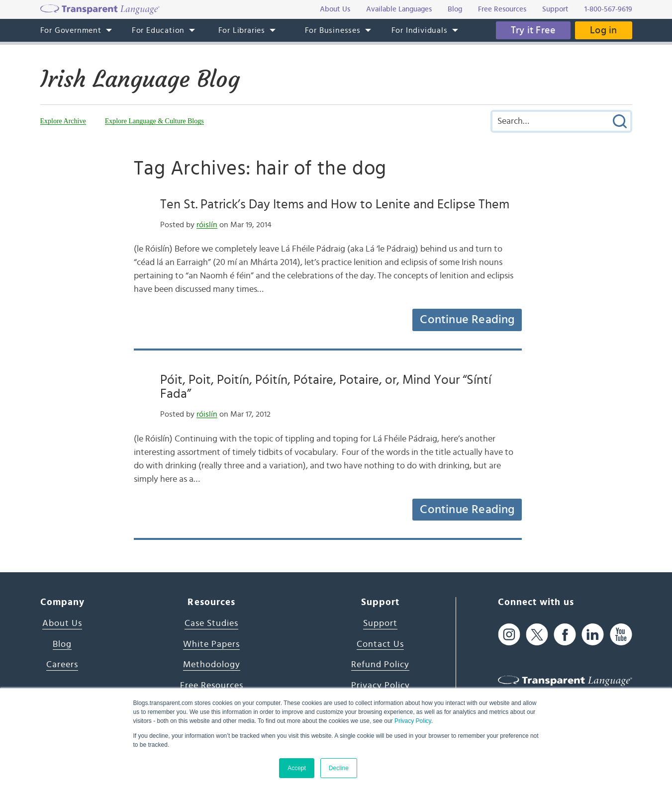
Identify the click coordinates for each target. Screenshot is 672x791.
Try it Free (533, 30)
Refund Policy (380, 665)
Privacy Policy (413, 721)
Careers (62, 665)
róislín (207, 225)
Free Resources (212, 686)
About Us (62, 623)
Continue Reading (467, 320)
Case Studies (211, 623)
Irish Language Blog (140, 79)
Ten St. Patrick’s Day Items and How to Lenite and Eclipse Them (335, 204)
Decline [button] (339, 768)
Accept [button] (297, 768)
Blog (62, 644)
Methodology (212, 665)
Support (380, 623)
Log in (603, 30)
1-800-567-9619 (608, 9)
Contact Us (380, 644)
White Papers (211, 644)
